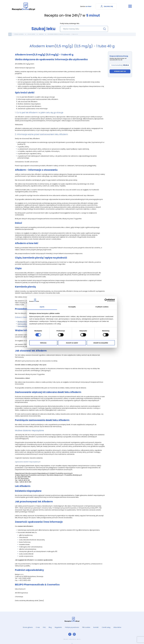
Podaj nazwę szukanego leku (70, 24)
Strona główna (19, 34)
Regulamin (58, 627)
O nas (38, 627)
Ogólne (41, 34)
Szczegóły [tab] (72, 307)
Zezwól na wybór (72, 343)
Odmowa (43, 343)
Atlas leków (31, 34)
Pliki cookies (86, 627)
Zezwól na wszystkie (101, 343)
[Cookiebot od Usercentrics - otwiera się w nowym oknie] (106, 300)
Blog (50, 627)
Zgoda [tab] (42, 307)
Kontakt (96, 627)
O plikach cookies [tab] (102, 307)
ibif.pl (79, 639)
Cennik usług (106, 627)
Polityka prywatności (72, 627)
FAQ (44, 627)
